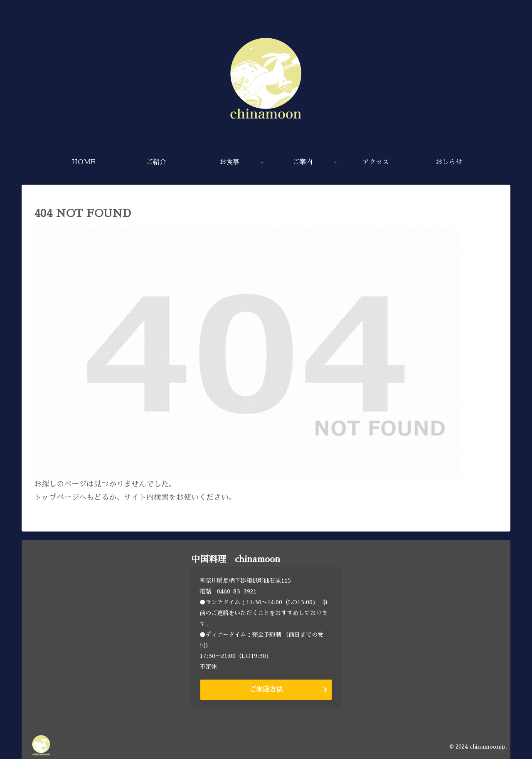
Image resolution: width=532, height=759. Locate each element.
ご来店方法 (266, 690)
